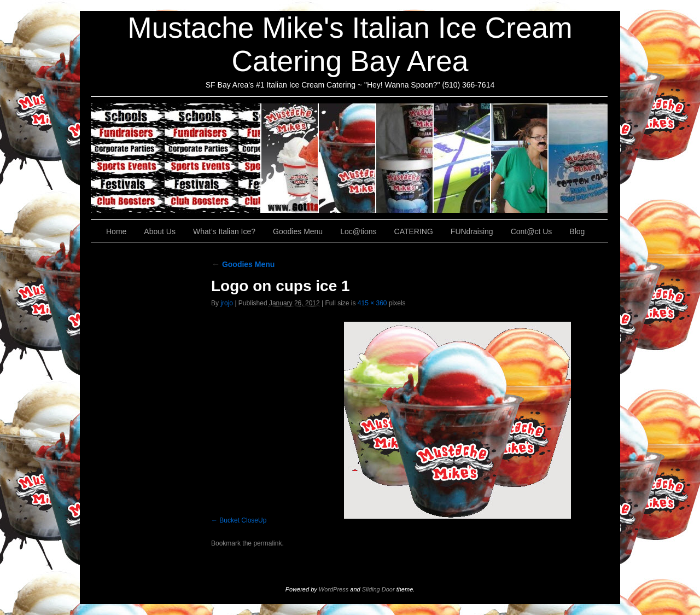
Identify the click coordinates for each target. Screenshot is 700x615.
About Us (290, 158)
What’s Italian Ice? (348, 158)
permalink (267, 543)
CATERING (176, 158)
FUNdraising (520, 158)
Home (116, 231)
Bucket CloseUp (243, 520)
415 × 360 (372, 303)
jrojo (227, 303)
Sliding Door (378, 589)
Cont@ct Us (578, 158)
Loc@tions (462, 158)
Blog (577, 231)
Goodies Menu (405, 158)
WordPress (334, 589)
